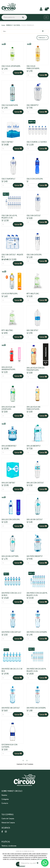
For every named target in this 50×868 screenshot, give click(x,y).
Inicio (3, 25)
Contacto (5, 803)
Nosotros (4, 795)
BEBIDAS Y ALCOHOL (13, 25)
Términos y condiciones (9, 846)
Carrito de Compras (8, 819)
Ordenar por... (43, 38)
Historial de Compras (8, 823)
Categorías (5, 799)
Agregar (18, 73)
